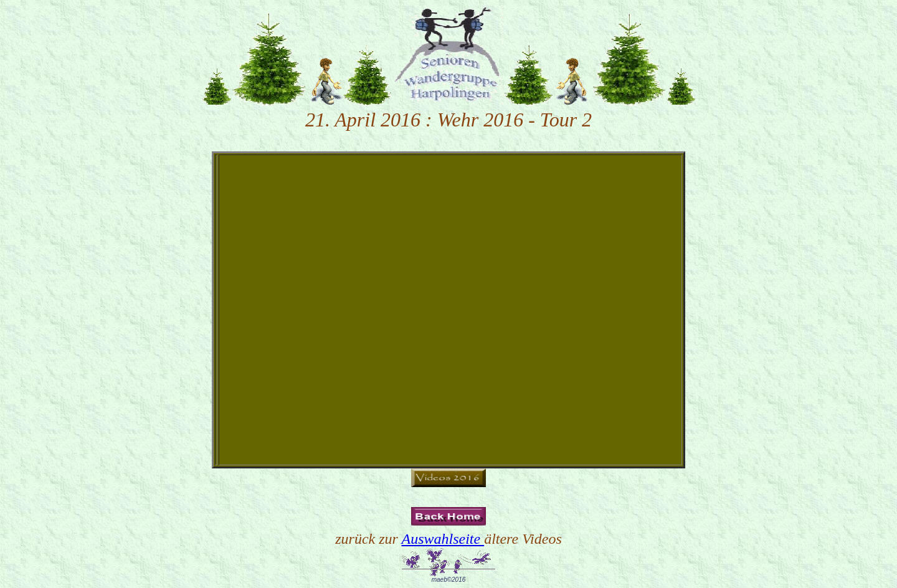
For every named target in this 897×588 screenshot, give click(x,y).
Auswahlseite (443, 539)
